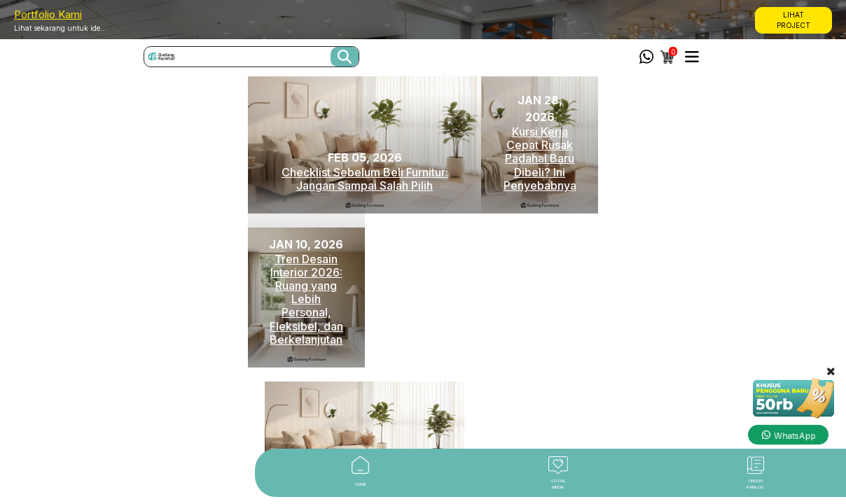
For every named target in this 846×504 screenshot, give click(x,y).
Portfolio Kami (48, 14)
